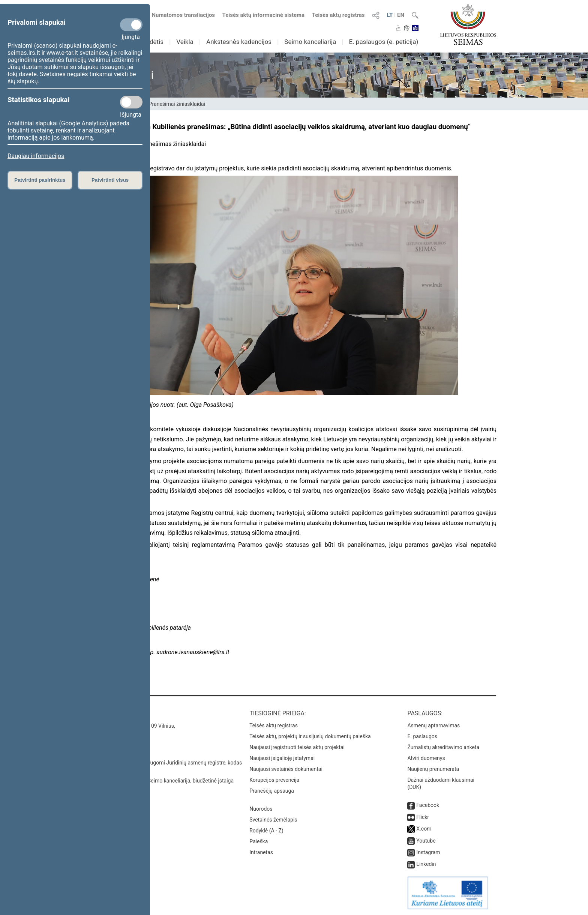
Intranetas (261, 852)
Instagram (428, 852)
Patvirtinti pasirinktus (40, 180)
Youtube (426, 841)
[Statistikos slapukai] (131, 102)
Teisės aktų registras (338, 15)
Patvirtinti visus (110, 180)
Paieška (259, 841)
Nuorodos (261, 809)
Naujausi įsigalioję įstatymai (282, 758)
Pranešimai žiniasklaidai (177, 104)
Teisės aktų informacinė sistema (264, 15)
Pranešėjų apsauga (272, 791)
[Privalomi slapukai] (131, 25)
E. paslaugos (422, 736)
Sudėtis (153, 42)
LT (390, 15)
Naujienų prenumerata (433, 769)
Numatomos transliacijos (179, 15)
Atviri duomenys (426, 758)
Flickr (423, 817)
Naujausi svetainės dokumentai (286, 769)
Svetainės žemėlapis (273, 820)
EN (401, 15)
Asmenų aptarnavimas (433, 725)
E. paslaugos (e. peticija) (383, 42)
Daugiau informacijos (36, 156)
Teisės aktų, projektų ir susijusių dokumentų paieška (310, 736)
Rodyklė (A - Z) (266, 831)
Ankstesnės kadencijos (239, 42)
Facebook (428, 805)
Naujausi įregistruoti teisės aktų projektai (297, 747)
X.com (424, 829)
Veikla (185, 42)
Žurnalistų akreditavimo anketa (443, 747)
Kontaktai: (108, 713)
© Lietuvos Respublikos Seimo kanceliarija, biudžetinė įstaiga (163, 781)
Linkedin (426, 864)
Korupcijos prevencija (274, 780)
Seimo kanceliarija (310, 42)
